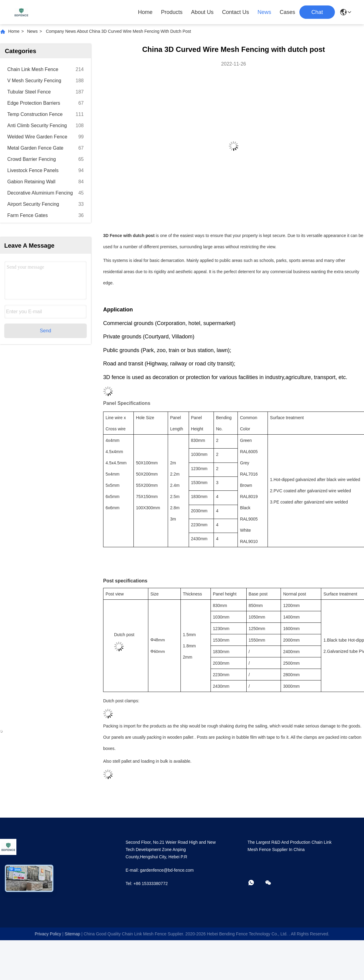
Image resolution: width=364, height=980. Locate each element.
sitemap (72, 934)
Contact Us (236, 12)
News (264, 12)
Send (45, 331)
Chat (317, 12)
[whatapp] (255, 883)
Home (145, 12)
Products (172, 12)
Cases (287, 12)
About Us (202, 12)
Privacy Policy (48, 934)
